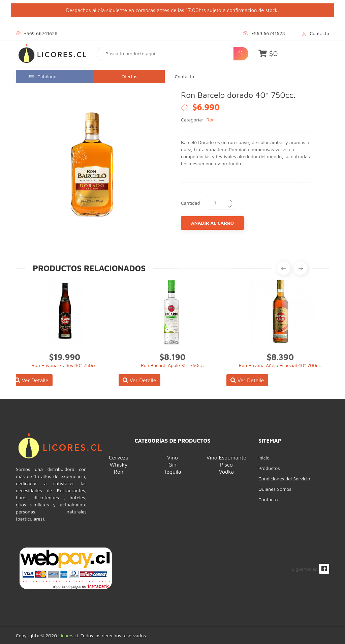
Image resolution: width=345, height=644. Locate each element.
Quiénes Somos (275, 489)
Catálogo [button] (43, 76)
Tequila (172, 472)
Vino (172, 457)
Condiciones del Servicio (284, 479)
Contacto (320, 33)
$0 (268, 53)
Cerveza (119, 457)
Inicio (264, 458)
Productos (269, 468)
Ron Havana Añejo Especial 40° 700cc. (280, 365)
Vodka (226, 472)
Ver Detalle (32, 380)
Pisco (226, 465)
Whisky (119, 465)
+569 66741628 (41, 33)
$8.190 (172, 357)
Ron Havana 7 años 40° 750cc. (65, 365)
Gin (172, 465)
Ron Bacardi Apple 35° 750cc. (172, 365)
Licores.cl (68, 635)
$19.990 (65, 357)
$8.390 (280, 357)
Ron (211, 120)
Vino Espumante (226, 457)
